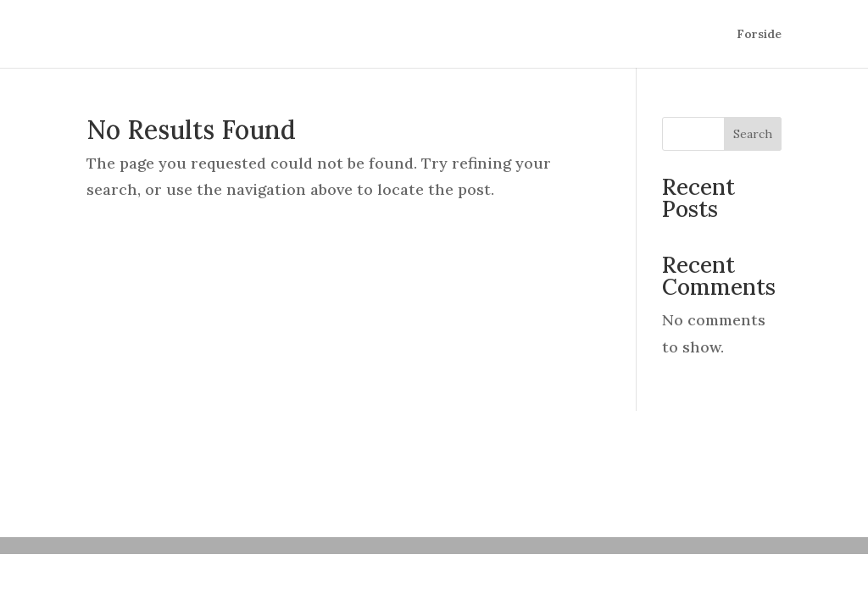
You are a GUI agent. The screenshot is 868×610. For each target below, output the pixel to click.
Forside (759, 35)
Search (753, 134)
